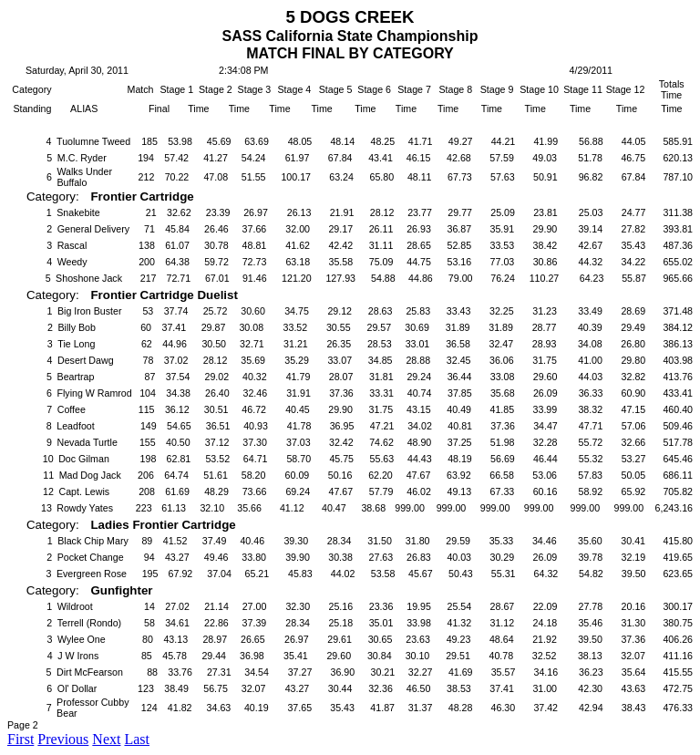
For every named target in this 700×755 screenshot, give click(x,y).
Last (137, 739)
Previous (63, 739)
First (21, 739)
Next (106, 739)
